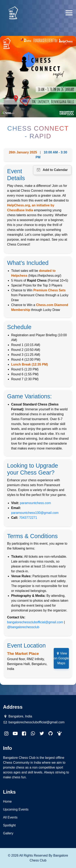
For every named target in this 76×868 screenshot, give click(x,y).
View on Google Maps (61, 658)
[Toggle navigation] (69, 13)
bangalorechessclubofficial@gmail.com (35, 622)
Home (7, 801)
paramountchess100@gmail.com (35, 513)
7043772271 (28, 518)
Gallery (8, 833)
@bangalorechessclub (23, 627)
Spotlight (9, 825)
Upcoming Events (16, 809)
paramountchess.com (35, 503)
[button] (60, 734)
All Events (10, 817)
